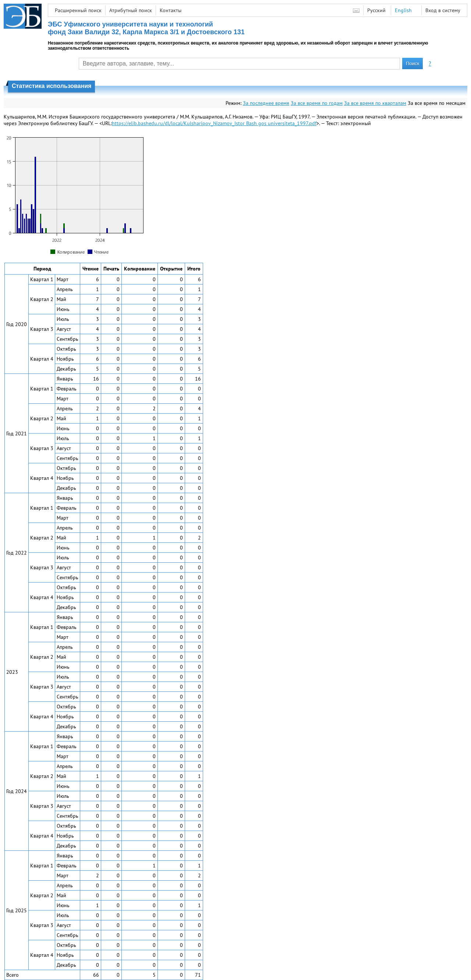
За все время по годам (317, 103)
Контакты (171, 10)
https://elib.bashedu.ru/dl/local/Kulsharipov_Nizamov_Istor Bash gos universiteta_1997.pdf (214, 123)
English (403, 10)
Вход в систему (443, 10)
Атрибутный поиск (131, 10)
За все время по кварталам (375, 103)
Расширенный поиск (78, 10)
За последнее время (266, 103)
